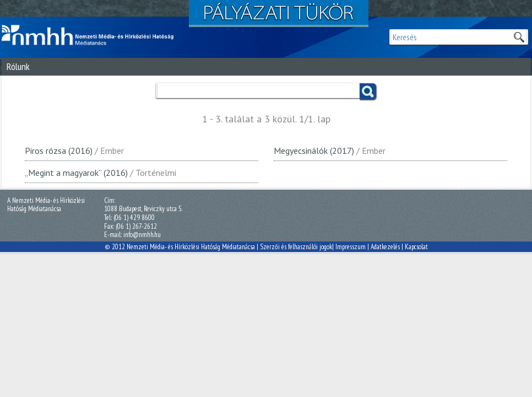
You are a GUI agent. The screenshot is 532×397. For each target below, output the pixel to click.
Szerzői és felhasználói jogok (296, 247)
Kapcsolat (416, 247)
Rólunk (18, 66)
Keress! (368, 92)
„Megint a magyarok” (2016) (76, 173)
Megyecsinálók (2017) (314, 151)
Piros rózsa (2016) (59, 151)
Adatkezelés (385, 247)
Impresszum (351, 247)
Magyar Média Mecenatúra (93, 35)
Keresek (519, 37)
